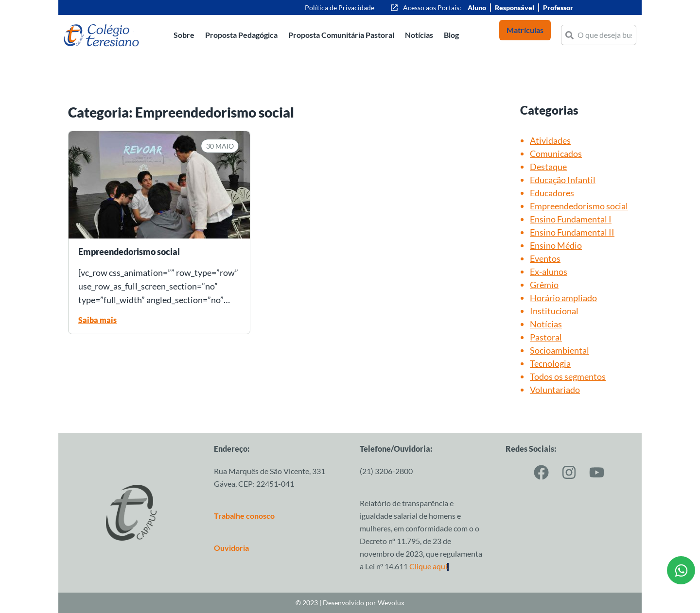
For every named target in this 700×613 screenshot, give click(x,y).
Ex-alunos (549, 272)
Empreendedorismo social (579, 206)
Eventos (545, 258)
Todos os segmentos (568, 376)
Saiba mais (97, 320)
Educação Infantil (563, 180)
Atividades (550, 140)
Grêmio (544, 285)
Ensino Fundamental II (572, 232)
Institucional (554, 311)
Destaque (548, 167)
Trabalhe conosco (244, 516)
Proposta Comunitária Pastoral (341, 35)
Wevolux (391, 603)
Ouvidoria (231, 548)
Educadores (552, 193)
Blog (451, 35)
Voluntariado (555, 390)
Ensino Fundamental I (571, 219)
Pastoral (546, 337)
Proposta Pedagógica (241, 35)
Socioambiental (560, 350)
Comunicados (556, 153)
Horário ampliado (563, 298)
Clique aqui (429, 566)
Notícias (419, 35)
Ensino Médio (556, 245)
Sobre (184, 35)
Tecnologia (550, 363)
